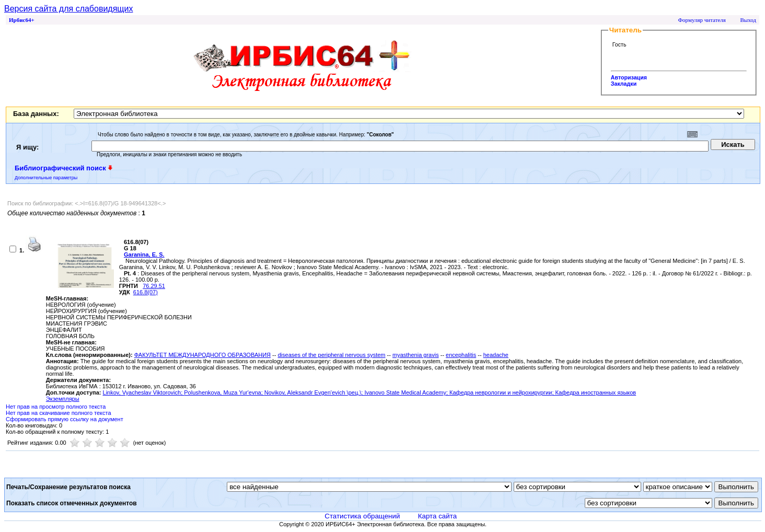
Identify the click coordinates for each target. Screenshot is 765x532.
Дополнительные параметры (46, 178)
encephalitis (461, 355)
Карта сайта (437, 516)
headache (496, 355)
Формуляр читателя (702, 20)
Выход (748, 20)
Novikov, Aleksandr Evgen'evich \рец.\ (313, 392)
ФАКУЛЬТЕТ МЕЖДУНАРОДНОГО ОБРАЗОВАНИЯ (202, 355)
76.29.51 (154, 286)
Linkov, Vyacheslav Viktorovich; (144, 392)
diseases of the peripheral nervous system (331, 355)
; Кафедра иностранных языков (594, 392)
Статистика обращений (362, 516)
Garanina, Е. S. (144, 255)
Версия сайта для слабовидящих (68, 9)
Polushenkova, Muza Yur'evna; (224, 392)
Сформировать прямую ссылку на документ (65, 419)
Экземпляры (63, 399)
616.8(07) (146, 292)
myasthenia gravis (416, 355)
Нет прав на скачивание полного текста (59, 413)
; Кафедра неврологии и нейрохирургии (499, 392)
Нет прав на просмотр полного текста (56, 407)
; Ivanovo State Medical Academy (404, 392)
